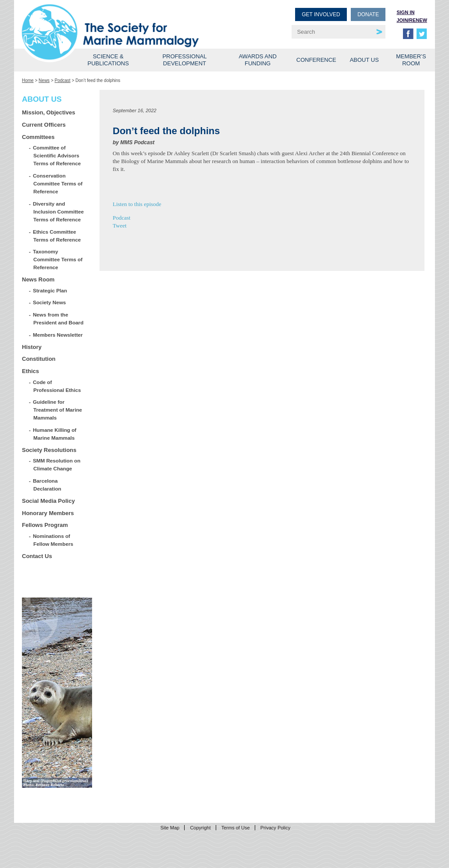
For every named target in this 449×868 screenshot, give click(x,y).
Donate (368, 14)
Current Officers (44, 125)
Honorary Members (48, 513)
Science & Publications (108, 60)
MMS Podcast (137, 142)
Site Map (170, 828)
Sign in (405, 12)
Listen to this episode (137, 204)
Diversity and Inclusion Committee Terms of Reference (59, 212)
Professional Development (184, 60)
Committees (38, 137)
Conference (316, 60)
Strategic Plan (50, 290)
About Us (364, 60)
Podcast (63, 80)
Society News (50, 302)
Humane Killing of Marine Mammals (55, 434)
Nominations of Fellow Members (53, 540)
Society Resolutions (49, 450)
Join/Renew (412, 20)
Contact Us (37, 556)
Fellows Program (45, 525)
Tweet (120, 226)
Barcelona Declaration (47, 485)
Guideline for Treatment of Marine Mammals (58, 410)
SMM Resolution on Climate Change (57, 464)
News (44, 80)
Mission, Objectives (48, 112)
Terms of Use (236, 828)
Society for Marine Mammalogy (125, 21)
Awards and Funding (257, 60)
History (32, 347)
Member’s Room (411, 60)
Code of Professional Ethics (57, 386)
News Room (38, 279)
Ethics (30, 371)
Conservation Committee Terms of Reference (58, 183)
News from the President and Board (58, 318)
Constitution (39, 359)
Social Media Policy (48, 501)
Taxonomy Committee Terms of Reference (58, 259)
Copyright (200, 828)
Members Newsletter (58, 335)
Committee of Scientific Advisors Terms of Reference (57, 155)
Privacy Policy (275, 828)
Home (28, 80)
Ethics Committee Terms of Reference (57, 236)
